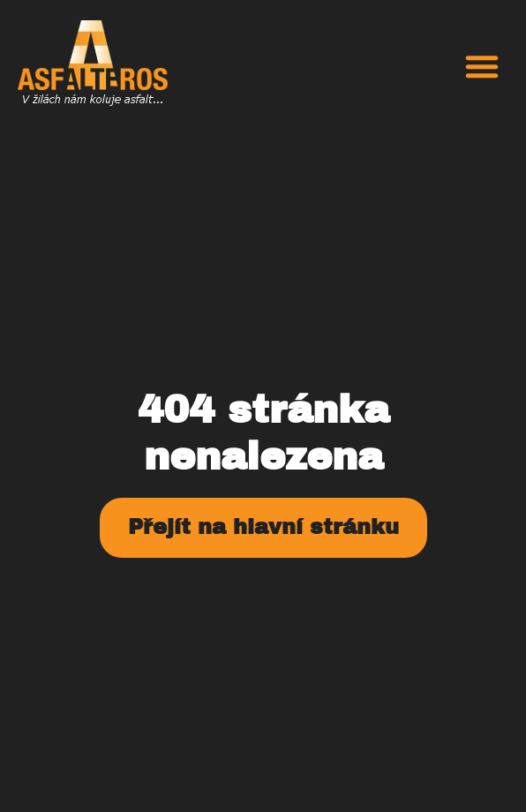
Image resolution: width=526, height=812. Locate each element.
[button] (482, 66)
